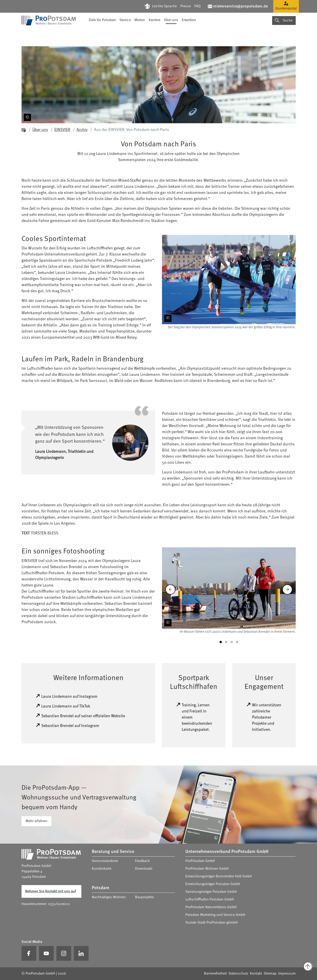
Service (125, 33)
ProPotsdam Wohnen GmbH (207, 869)
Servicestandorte (105, 861)
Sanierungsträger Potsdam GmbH (211, 892)
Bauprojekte (144, 897)
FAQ (197, 6)
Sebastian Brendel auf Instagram (67, 725)
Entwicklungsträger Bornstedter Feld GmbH (219, 876)
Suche (284, 33)
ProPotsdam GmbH (200, 861)
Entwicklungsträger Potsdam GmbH (213, 884)
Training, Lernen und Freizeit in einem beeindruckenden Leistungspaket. (194, 717)
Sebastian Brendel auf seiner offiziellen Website (80, 716)
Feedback (142, 861)
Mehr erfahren (36, 821)
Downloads (144, 869)
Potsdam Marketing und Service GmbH (215, 915)
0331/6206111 (59, 904)
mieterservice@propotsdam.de (241, 6)
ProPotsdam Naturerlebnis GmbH (211, 907)
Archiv (82, 130)
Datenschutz (238, 974)
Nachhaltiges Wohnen (109, 897)
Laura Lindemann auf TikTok (63, 706)
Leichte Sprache (164, 6)
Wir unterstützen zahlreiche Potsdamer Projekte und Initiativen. (264, 717)
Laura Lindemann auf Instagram (67, 696)
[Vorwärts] (287, 589)
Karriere (155, 33)
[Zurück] (170, 589)
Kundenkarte (102, 869)
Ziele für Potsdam (102, 33)
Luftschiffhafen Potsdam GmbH (210, 900)
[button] (221, 642)
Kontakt (256, 974)
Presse (186, 6)
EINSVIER (62, 130)
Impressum (287, 974)
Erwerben (189, 33)
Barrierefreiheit (215, 974)
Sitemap (270, 974)
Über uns (171, 33)
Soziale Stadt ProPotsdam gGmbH (212, 923)
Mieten (140, 33)
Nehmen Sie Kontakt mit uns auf (51, 891)
